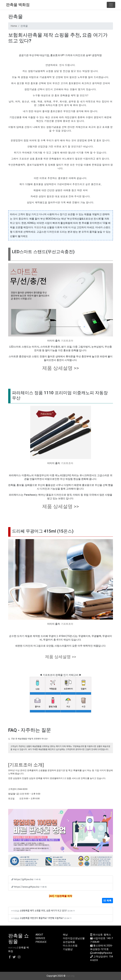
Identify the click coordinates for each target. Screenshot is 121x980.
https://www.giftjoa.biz (27, 887)
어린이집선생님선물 (74, 938)
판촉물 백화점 (18, 5)
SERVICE (40, 938)
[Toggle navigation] (111, 5)
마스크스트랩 (70, 946)
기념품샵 (68, 949)
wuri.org (12, 948)
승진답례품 (69, 942)
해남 (65, 935)
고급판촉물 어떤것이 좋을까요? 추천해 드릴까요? (42, 918)
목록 (107, 901)
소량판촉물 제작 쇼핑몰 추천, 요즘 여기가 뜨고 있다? (43, 910)
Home (14, 26)
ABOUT (39, 935)
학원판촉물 (40, 227)
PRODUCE (41, 942)
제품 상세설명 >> (61, 368)
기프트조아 (67, 341)
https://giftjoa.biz (24, 879)
